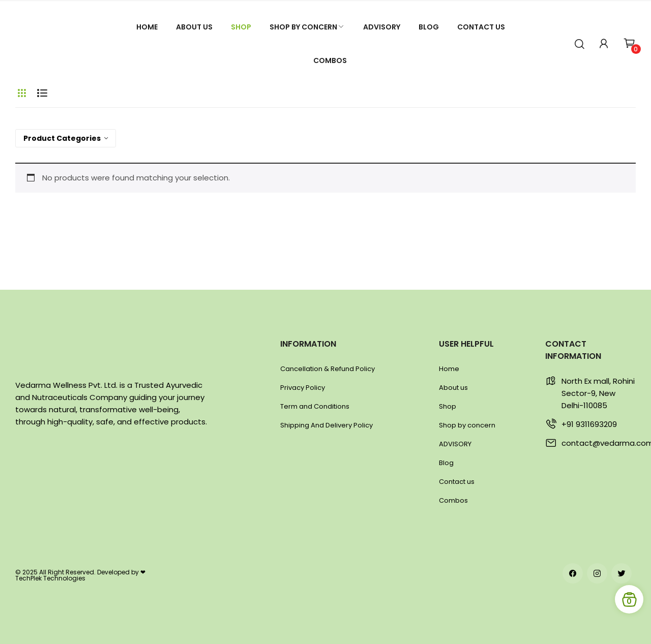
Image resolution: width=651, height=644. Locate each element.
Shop (448, 406)
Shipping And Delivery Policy (327, 425)
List (42, 93)
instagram (597, 573)
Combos (453, 500)
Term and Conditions (315, 406)
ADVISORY (455, 444)
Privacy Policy (303, 388)
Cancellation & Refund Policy (328, 369)
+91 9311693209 (589, 424)
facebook (573, 573)
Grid (22, 93)
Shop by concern (467, 425)
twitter (622, 573)
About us (453, 388)
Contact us (457, 482)
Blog (446, 463)
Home (449, 369)
